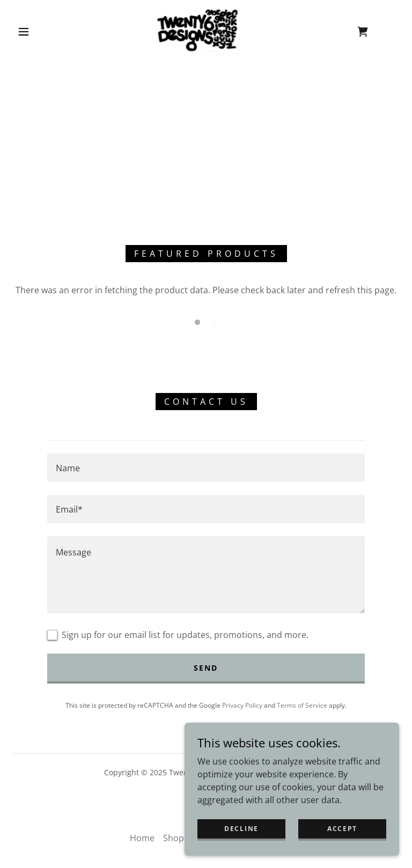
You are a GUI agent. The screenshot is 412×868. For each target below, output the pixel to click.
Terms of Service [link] (302, 705)
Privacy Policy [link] (242, 705)
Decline (241, 829)
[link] (197, 30)
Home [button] (142, 838)
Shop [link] (174, 838)
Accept (342, 829)
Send (206, 668)
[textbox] (206, 468)
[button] (24, 32)
